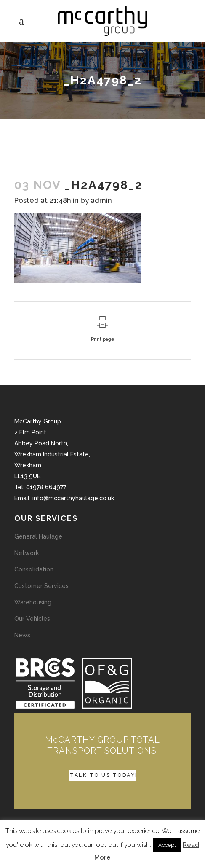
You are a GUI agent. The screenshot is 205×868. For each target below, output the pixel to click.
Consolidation (34, 569)
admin (101, 200)
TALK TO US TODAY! (104, 775)
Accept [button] (167, 845)
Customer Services (41, 586)
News (22, 635)
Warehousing (33, 602)
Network (27, 553)
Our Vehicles (32, 619)
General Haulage (38, 536)
